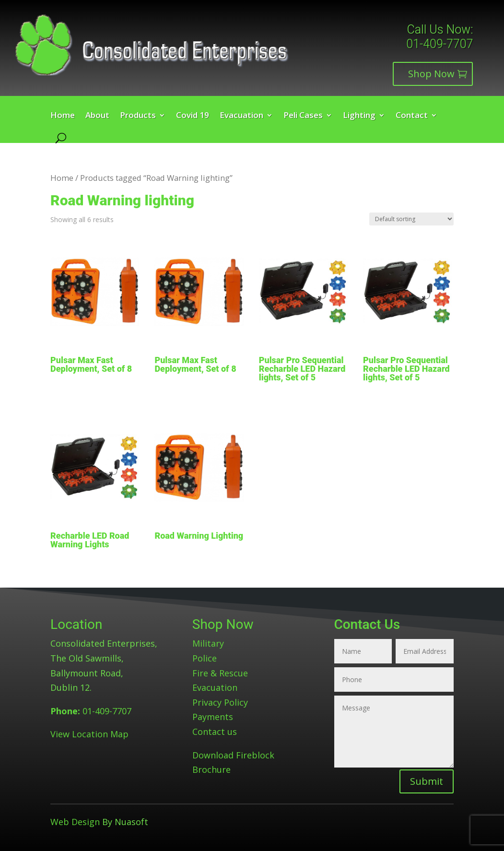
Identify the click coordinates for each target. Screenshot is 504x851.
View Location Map (89, 734)
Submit (427, 781)
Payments (213, 717)
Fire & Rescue (220, 673)
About (97, 116)
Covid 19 (193, 116)
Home (63, 116)
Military (208, 643)
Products (138, 116)
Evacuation (241, 116)
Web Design (75, 822)
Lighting (359, 116)
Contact (412, 116)
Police (205, 658)
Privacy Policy (220, 702)
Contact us (215, 732)
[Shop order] (411, 219)
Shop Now (431, 74)
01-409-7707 (440, 44)
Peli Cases (303, 116)
